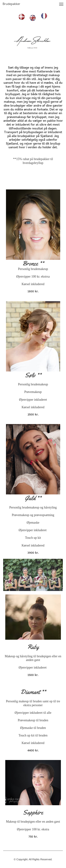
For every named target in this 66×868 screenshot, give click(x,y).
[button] (61, 4)
